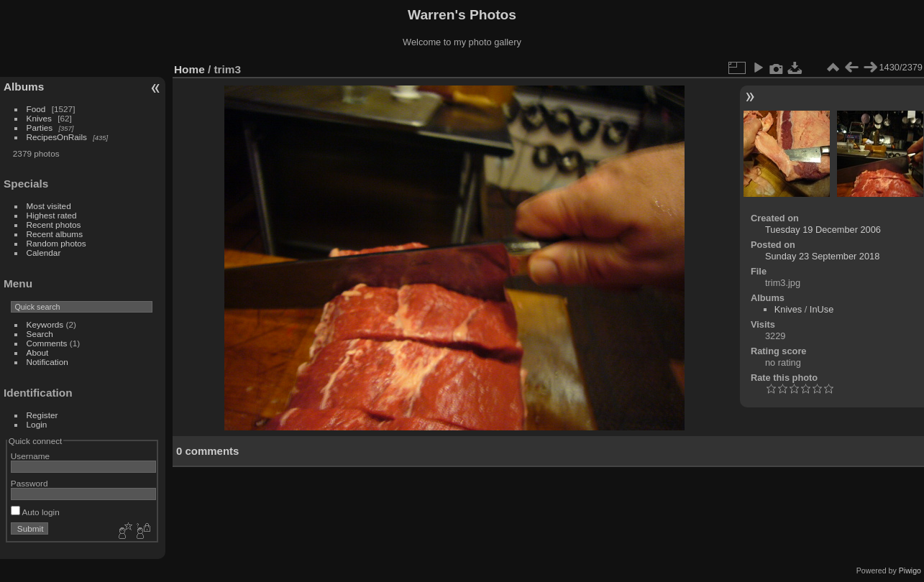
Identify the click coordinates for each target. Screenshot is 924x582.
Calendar (44, 253)
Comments (47, 343)
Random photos (56, 243)
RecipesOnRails (57, 137)
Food (36, 109)
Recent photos (54, 225)
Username (30, 456)
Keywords (45, 324)
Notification (47, 362)
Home (189, 69)
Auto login (35, 512)
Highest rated (52, 215)
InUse (822, 309)
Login (37, 424)
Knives (39, 118)
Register (42, 415)
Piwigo (910, 571)
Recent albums (55, 234)
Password (29, 483)
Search (40, 334)
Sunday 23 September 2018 (822, 256)
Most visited (49, 206)
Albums (24, 87)
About (38, 352)
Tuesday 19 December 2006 (823, 230)
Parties (40, 128)
